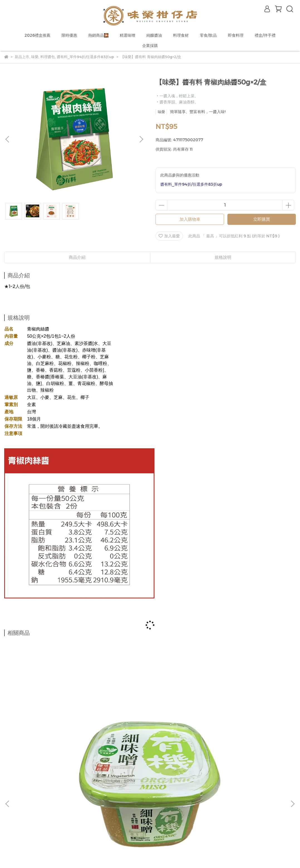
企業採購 (150, 46)
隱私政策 (64, 833)
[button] (141, 139)
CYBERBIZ (126, 854)
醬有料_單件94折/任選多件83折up (191, 184)
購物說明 (12, 819)
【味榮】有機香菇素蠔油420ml (244, 734)
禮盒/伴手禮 (265, 35)
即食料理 (236, 35)
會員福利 (34, 819)
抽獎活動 (56, 819)
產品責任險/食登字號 (97, 833)
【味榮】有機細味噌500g (56, 734)
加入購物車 (190, 219)
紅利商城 (101, 819)
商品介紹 (77, 257)
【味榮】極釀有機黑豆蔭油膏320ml (150, 734)
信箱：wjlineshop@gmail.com (34, 806)
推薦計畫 (79, 819)
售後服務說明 (38, 833)
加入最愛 (169, 236)
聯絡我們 (12, 833)
